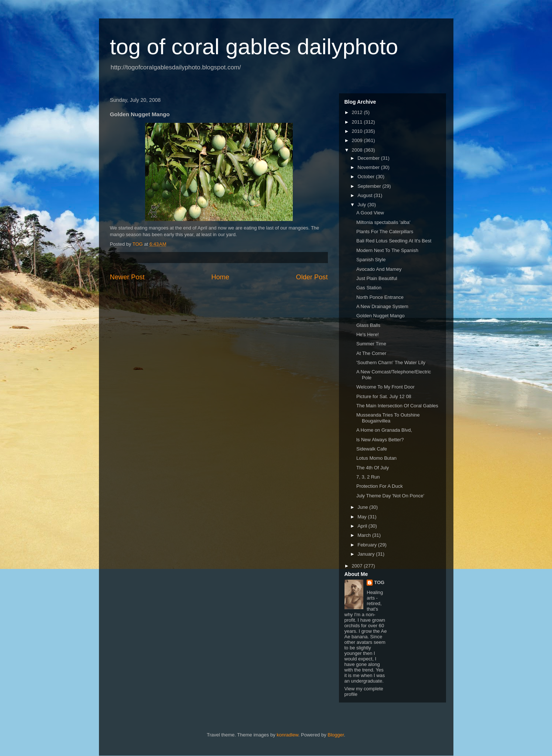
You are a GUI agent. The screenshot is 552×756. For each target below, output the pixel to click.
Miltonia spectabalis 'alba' (383, 222)
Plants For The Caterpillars (385, 232)
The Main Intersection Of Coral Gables (397, 406)
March (365, 535)
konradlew (287, 735)
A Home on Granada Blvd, (384, 430)
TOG (379, 582)
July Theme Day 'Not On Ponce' (390, 496)
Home (220, 277)
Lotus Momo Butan (376, 458)
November (369, 167)
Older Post (312, 277)
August (366, 195)
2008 (358, 150)
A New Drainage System (382, 306)
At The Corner (371, 353)
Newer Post (127, 277)
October (367, 177)
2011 (358, 122)
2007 (358, 566)
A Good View (370, 213)
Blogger (336, 735)
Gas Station (369, 288)
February (368, 545)
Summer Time (371, 344)
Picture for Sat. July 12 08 (384, 396)
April (363, 526)
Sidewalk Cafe (372, 449)
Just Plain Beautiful (377, 278)
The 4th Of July (373, 468)
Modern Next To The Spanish (387, 250)
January (367, 554)
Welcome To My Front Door (385, 387)
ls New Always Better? (380, 440)
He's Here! (368, 334)
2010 (358, 131)
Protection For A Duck (380, 486)
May (363, 517)
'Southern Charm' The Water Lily (391, 363)
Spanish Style (371, 260)
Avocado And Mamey (379, 269)
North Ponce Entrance (380, 297)
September (370, 186)
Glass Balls (368, 325)
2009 (358, 140)
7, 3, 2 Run (368, 477)
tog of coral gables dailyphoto (254, 47)
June (363, 507)
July (362, 205)
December (369, 158)
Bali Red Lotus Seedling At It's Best (394, 241)
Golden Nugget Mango (380, 316)
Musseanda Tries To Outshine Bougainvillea (388, 418)
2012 (358, 112)
